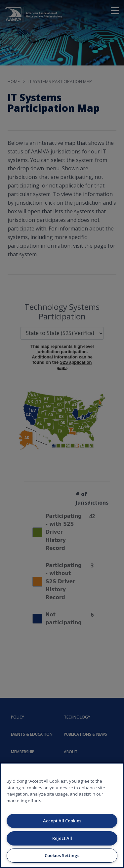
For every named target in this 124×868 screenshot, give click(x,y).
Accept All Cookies (62, 821)
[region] (62, 815)
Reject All (62, 838)
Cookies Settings (62, 855)
